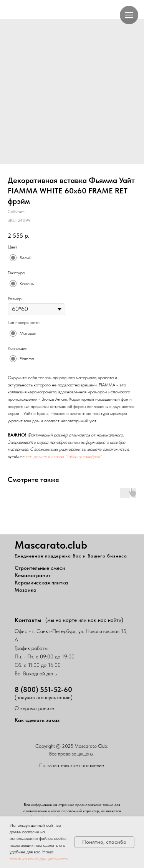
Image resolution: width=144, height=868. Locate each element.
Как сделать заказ (37, 720)
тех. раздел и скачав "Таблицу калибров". (64, 457)
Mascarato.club (51, 545)
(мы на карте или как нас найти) (84, 620)
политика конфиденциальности (39, 859)
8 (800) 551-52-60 (43, 689)
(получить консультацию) (44, 697)
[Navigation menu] (129, 15)
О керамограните (34, 708)
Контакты (28, 620)
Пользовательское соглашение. (72, 765)
